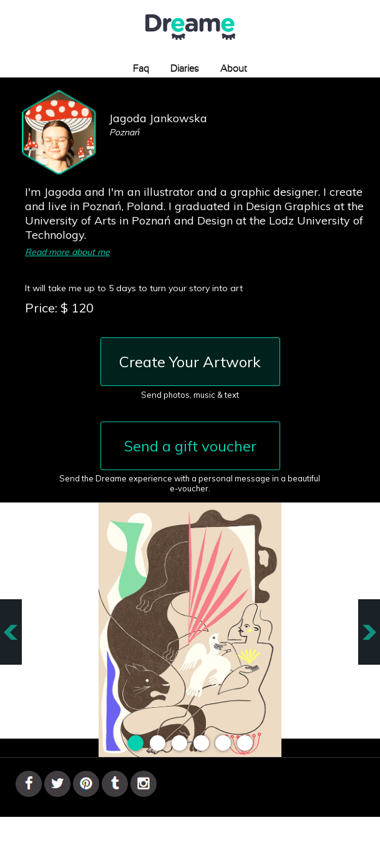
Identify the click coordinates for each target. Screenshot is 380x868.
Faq (141, 69)
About (234, 69)
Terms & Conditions (256, 834)
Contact (192, 834)
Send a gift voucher (190, 446)
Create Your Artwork (190, 362)
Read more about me (67, 252)
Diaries (185, 69)
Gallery (155, 834)
